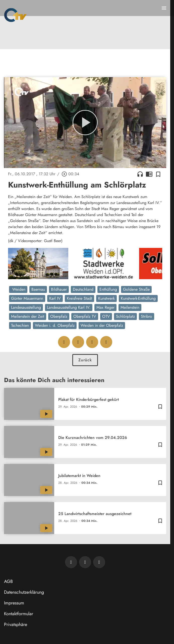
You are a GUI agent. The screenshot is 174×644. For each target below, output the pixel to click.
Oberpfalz (59, 316)
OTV (106, 316)
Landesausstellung (26, 307)
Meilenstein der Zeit (28, 316)
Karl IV (55, 298)
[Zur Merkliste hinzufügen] (158, 174)
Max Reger (105, 307)
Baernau (38, 289)
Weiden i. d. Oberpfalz (55, 325)
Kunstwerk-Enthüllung (138, 298)
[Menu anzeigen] (164, 8)
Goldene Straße (136, 289)
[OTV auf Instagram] (99, 562)
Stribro (147, 316)
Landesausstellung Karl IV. (69, 307)
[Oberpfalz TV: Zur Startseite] (15, 15)
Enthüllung (108, 289)
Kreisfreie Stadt (79, 298)
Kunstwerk (106, 298)
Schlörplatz (125, 316)
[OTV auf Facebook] (85, 562)
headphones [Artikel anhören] (140, 174)
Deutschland (83, 289)
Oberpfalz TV (85, 316)
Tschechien (20, 325)
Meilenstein (130, 307)
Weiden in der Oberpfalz (102, 325)
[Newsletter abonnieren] (71, 562)
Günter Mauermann (27, 298)
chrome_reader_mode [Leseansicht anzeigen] (149, 174)
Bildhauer (59, 289)
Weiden (18, 289)
